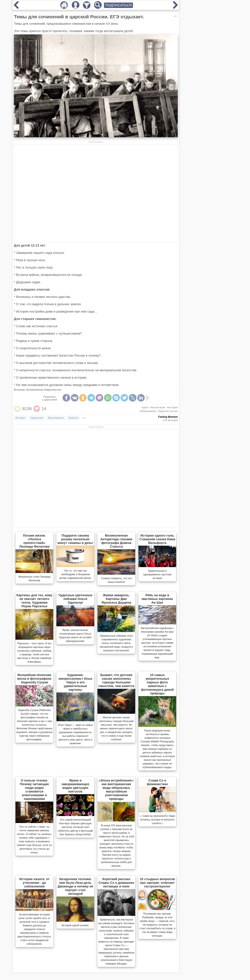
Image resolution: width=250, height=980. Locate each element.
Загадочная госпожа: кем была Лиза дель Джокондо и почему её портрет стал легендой (75, 886)
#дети (145, 407)
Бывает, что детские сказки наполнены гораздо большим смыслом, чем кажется (116, 680)
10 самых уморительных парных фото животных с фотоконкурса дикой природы (157, 684)
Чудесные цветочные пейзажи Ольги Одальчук (75, 599)
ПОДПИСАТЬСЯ (119, 5)
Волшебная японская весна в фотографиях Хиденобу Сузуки (34, 679)
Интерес (20, 418)
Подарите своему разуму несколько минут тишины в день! (75, 539)
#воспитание (158, 407)
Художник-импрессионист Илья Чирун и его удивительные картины (75, 682)
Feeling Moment (168, 417)
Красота (74, 418)
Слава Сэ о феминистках (157, 782)
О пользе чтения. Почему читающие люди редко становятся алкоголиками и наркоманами (34, 790)
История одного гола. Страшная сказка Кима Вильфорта (157, 539)
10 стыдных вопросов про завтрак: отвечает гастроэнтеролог (157, 883)
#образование (148, 411)
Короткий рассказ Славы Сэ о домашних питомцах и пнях (116, 883)
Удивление (37, 418)
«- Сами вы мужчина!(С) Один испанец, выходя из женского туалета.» (157, 820)
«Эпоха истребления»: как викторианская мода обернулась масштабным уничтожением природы (116, 790)
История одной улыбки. (75, 925)
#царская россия (168, 411)
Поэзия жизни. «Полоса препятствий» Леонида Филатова (34, 541)
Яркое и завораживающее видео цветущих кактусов (75, 786)
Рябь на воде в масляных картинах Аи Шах (157, 599)
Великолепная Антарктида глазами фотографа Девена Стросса (116, 541)
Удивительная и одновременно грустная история (157, 574)
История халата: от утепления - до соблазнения (34, 883)
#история (172, 407)
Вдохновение (56, 418)
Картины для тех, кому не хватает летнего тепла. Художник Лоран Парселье (34, 601)
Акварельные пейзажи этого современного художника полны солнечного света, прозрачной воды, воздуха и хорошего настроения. (116, 643)
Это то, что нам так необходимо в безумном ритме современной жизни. (75, 574)
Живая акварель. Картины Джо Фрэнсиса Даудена (116, 599)
